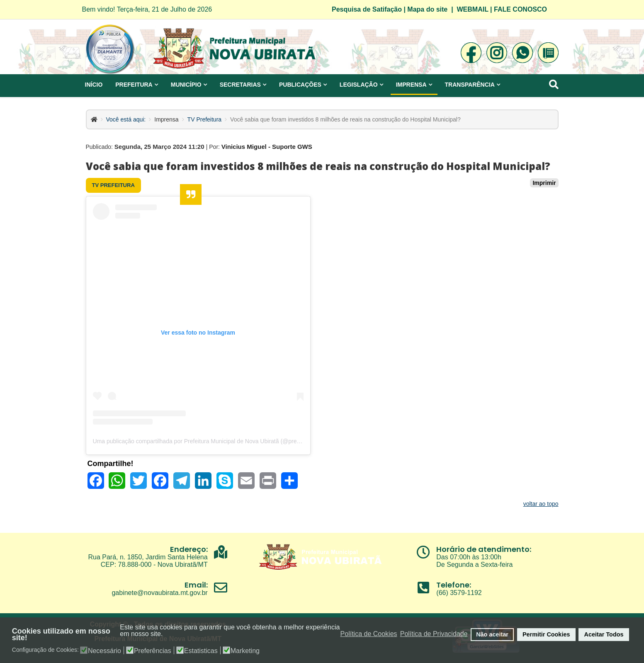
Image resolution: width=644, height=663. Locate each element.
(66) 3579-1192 (459, 593)
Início (94, 85)
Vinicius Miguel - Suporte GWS (267, 147)
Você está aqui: (126, 119)
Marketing (245, 651)
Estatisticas (201, 651)
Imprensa (411, 85)
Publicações (300, 85)
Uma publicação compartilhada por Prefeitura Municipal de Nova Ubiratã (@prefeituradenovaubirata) (222, 441)
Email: (196, 585)
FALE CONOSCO (520, 9)
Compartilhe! (111, 464)
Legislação (359, 85)
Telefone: (454, 585)
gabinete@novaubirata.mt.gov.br (159, 593)
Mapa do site (427, 9)
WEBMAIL (473, 9)
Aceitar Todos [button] (604, 634)
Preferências (153, 651)
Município (186, 85)
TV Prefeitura (204, 119)
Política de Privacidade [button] (434, 634)
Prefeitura (134, 85)
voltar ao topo (541, 504)
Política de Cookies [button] (369, 634)
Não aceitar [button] (492, 634)
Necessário (104, 651)
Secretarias (240, 85)
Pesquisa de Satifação (367, 9)
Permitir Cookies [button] (546, 634)
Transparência (470, 85)
